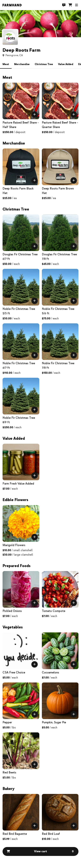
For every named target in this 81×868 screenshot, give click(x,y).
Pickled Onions (12, 611)
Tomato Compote (54, 611)
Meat (6, 64)
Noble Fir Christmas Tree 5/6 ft (58, 311)
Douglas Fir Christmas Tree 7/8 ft (59, 257)
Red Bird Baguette (15, 834)
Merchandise (22, 64)
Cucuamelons (50, 673)
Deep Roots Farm (21, 50)
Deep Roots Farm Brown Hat (58, 191)
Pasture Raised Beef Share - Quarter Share (60, 125)
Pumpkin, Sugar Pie (54, 722)
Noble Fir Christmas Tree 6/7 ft (19, 366)
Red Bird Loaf (51, 834)
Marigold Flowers (14, 545)
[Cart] (70, 5)
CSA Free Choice (14, 673)
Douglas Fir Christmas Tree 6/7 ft (20, 257)
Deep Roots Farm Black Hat (18, 191)
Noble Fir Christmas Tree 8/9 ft (19, 420)
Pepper (7, 722)
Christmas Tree (44, 64)
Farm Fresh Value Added (18, 484)
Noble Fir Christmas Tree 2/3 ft (19, 311)
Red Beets (9, 773)
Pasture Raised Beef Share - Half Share (21, 125)
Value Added (66, 64)
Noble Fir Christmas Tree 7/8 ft (58, 366)
